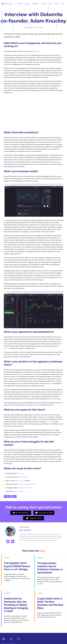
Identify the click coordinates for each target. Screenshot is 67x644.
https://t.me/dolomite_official (27, 484)
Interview (7, 496)
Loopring (49, 422)
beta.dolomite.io (24, 477)
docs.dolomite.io (20, 491)
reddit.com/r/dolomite (25, 488)
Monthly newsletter (21, 513)
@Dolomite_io (20, 481)
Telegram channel (33, 518)
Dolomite (37, 51)
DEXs (14, 496)
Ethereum (7, 348)
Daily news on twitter (44, 513)
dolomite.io (21, 473)
